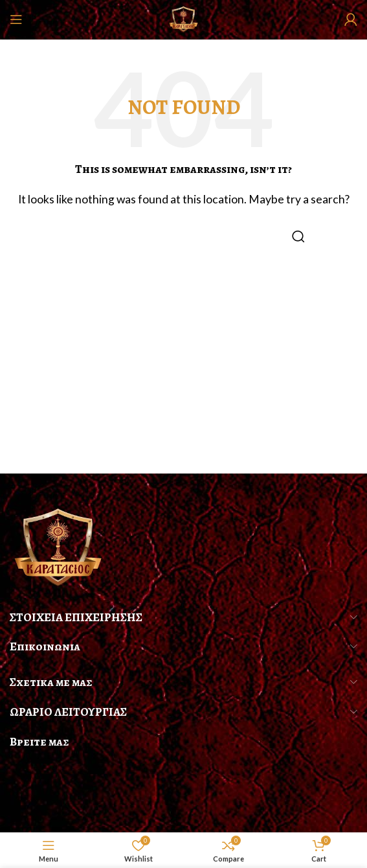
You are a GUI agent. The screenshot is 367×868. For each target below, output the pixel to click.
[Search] (184, 236)
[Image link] (58, 546)
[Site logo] (184, 18)
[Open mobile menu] (16, 19)
